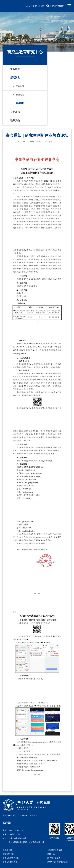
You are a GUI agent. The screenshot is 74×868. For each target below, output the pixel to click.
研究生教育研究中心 (22, 40)
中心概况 (15, 69)
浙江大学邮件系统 (10, 862)
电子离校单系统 (54, 858)
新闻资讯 (38, 40)
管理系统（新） (9, 854)
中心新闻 (20, 86)
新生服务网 (7, 850)
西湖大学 (51, 854)
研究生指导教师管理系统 (57, 862)
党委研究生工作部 (55, 850)
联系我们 (15, 121)
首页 (7, 40)
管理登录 (34, 815)
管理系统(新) (58, 6)
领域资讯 (49, 40)
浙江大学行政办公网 (11, 858)
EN (42, 6)
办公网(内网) (32, 6)
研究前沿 (20, 95)
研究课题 (15, 112)
